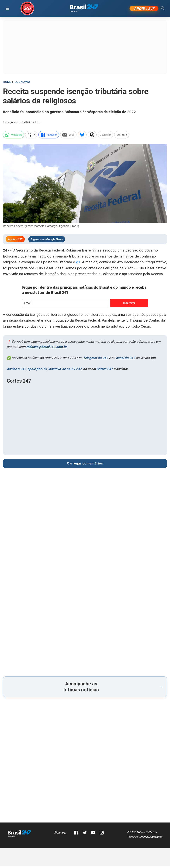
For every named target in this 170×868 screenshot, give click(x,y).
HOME (7, 84)
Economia (22, 84)
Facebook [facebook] (49, 137)
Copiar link (105, 137)
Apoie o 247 (15, 241)
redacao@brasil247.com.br (47, 349)
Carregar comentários (85, 465)
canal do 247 (126, 360)
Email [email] (68, 137)
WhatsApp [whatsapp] (13, 137)
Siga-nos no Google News (47, 241)
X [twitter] (31, 137)
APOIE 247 (144, 9)
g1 (78, 264)
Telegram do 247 (96, 360)
